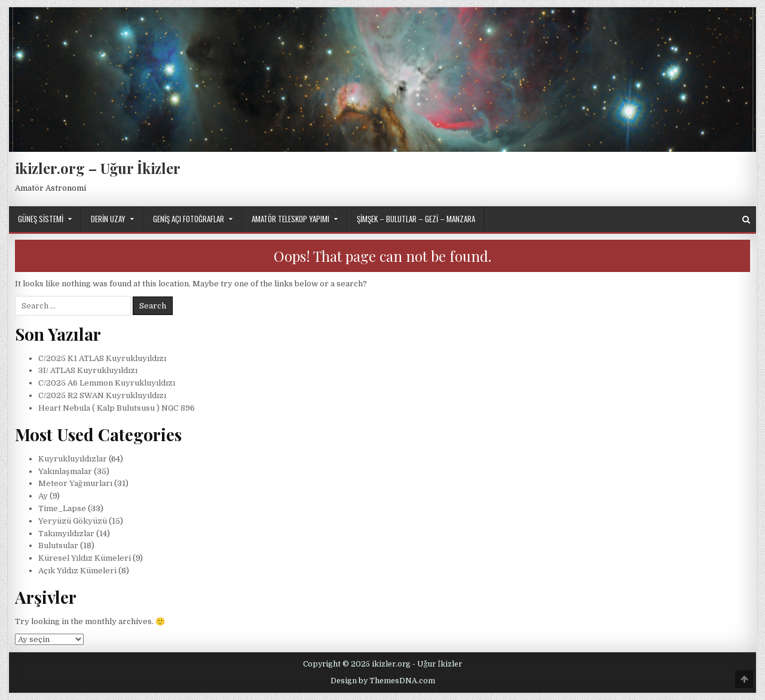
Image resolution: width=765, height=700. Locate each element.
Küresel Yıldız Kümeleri (85, 558)
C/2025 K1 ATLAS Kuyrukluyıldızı (102, 358)
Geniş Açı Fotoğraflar (189, 219)
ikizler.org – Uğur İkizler (98, 168)
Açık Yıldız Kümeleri (77, 571)
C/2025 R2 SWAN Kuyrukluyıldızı (102, 395)
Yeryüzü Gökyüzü (73, 521)
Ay (43, 496)
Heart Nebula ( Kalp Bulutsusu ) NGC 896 (117, 408)
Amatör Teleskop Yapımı (290, 219)
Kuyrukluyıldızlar (73, 459)
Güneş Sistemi (41, 219)
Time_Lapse (62, 508)
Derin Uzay (108, 219)
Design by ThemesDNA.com (383, 681)
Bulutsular (58, 545)
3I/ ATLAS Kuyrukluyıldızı (88, 370)
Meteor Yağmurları (75, 483)
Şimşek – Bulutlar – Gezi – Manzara (416, 219)
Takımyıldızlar (66, 534)
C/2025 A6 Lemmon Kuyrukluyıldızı (107, 383)
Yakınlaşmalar (65, 471)
